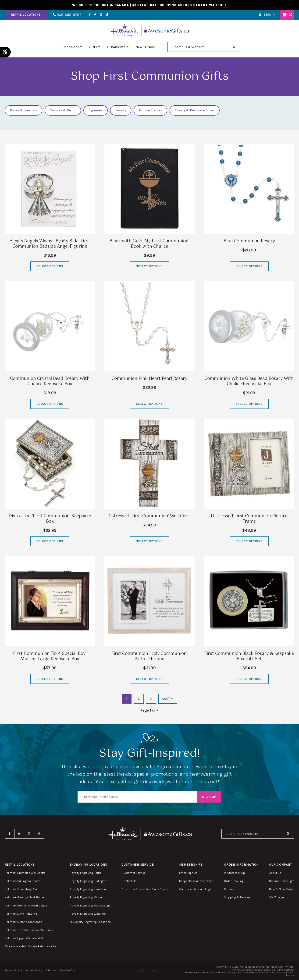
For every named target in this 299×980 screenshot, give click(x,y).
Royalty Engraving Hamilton (88, 889)
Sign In (270, 15)
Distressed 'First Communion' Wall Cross (149, 516)
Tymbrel (289, 967)
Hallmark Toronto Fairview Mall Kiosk (29, 930)
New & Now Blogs (281, 889)
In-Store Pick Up (235, 873)
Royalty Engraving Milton (86, 897)
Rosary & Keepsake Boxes (195, 110)
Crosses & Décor (63, 110)
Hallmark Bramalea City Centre (25, 873)
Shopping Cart (284, 15)
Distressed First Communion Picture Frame (249, 519)
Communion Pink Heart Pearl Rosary (149, 379)
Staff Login (276, 897)
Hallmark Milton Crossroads (23, 922)
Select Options (50, 266)
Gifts (93, 47)
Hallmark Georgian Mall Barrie (24, 897)
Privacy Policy (13, 970)
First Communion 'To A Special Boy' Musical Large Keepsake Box (50, 656)
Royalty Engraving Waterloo (88, 914)
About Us (275, 873)
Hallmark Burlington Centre (23, 881)
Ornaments (116, 47)
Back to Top (68, 970)
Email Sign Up (188, 873)
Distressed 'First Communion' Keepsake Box (50, 519)
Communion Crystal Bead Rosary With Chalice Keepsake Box (50, 381)
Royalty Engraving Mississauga (90, 905)
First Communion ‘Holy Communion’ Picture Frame (149, 656)
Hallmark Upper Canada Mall (24, 938)
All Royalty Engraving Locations (90, 922)
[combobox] (198, 47)
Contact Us (129, 881)
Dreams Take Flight (282, 881)
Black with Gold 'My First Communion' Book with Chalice (149, 244)
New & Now (145, 47)
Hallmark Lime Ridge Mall (21, 914)
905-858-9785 (67, 15)
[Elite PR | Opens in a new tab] (149, 971)
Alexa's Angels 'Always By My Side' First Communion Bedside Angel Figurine (50, 244)
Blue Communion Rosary (249, 241)
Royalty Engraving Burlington (88, 881)
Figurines (96, 110)
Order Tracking (234, 881)
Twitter (95, 15)
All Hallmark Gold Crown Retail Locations (32, 946)
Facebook (90, 15)
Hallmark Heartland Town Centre (26, 905)
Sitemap (51, 970)
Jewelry (121, 110)
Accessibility (34, 970)
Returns (229, 889)
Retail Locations (26, 15)
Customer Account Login (196, 889)
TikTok (107, 15)
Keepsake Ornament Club (196, 881)
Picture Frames (150, 110)
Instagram (101, 15)
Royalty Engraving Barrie (85, 873)
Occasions (71, 47)
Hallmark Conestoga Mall (21, 889)
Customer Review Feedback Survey (145, 889)
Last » (168, 699)
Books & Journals (23, 110)
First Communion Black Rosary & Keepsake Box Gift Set (249, 656)
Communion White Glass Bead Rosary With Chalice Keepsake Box (249, 381)
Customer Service (133, 873)
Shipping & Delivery (237, 897)
